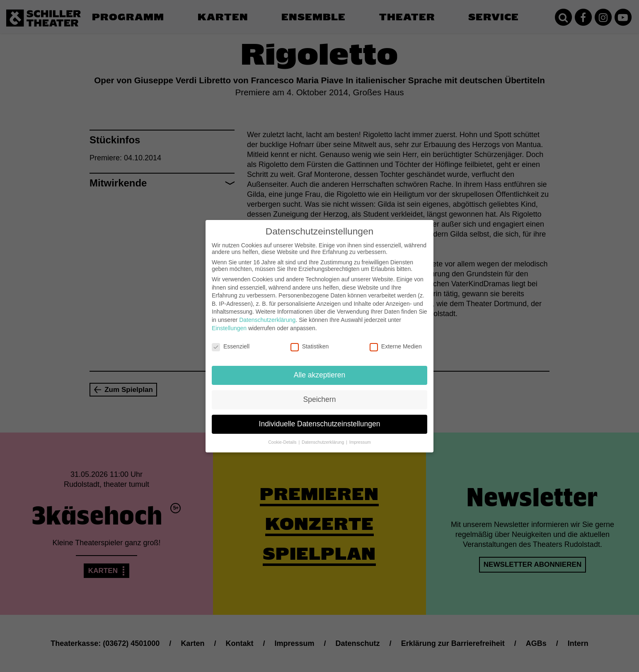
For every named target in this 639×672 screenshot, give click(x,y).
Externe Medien (396, 343)
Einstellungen (229, 325)
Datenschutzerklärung (267, 317)
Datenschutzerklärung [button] (323, 439)
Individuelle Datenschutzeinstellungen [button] (320, 421)
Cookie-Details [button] (283, 439)
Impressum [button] (360, 439)
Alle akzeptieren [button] (320, 372)
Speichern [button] (320, 396)
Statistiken (310, 343)
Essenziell (231, 343)
